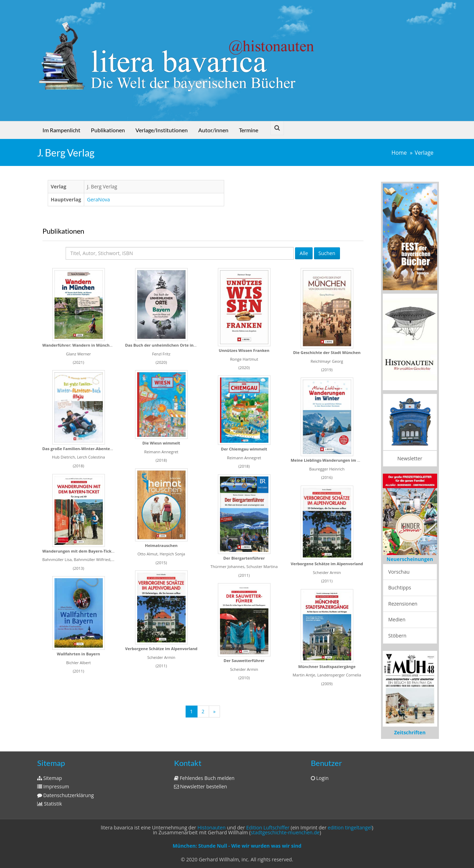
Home (399, 153)
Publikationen (108, 130)
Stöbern (398, 636)
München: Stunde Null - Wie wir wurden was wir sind (237, 846)
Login (320, 778)
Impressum (53, 786)
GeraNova (98, 199)
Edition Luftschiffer (268, 827)
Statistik (50, 804)
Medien (397, 619)
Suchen (327, 253)
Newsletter (410, 458)
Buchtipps (400, 587)
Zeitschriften (410, 732)
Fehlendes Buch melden (204, 778)
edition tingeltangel (350, 827)
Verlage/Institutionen (162, 130)
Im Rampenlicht (61, 130)
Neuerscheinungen (410, 559)
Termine (249, 130)
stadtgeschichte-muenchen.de (285, 832)
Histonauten (212, 827)
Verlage (424, 153)
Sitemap (50, 778)
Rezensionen (403, 604)
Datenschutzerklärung (66, 795)
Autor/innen (213, 130)
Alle (304, 253)
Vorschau (399, 572)
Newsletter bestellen (201, 786)
